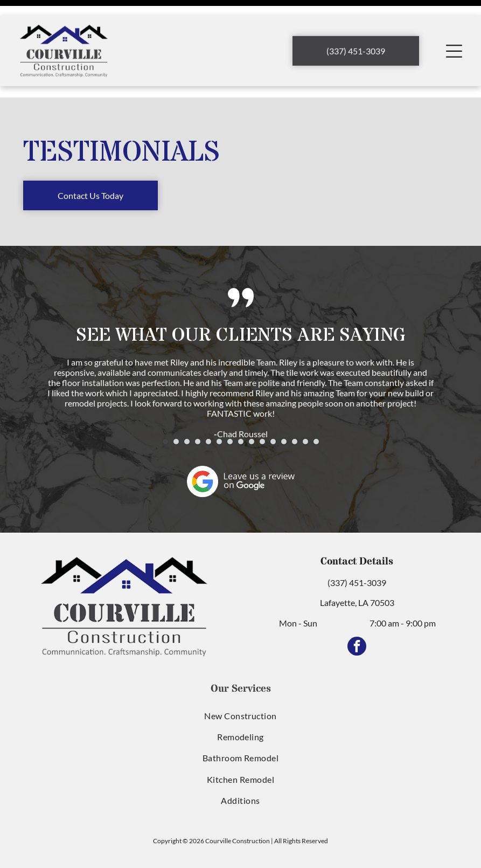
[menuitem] (240, 688)
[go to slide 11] (273, 415)
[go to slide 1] (165, 415)
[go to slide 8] (241, 415)
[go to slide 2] (176, 415)
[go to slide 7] (230, 415)
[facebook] (357, 621)
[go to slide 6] (219, 415)
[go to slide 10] (262, 415)
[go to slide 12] (284, 415)
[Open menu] (454, 36)
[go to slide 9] (252, 415)
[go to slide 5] (208, 415)
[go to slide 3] (187, 415)
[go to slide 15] (316, 415)
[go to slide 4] (198, 415)
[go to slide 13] (295, 415)
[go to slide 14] (305, 415)
